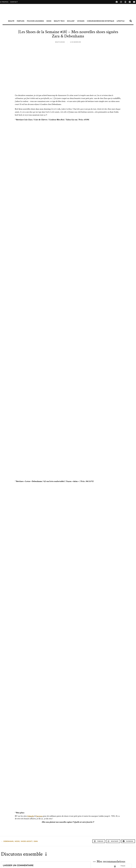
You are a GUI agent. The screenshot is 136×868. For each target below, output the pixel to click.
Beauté (11, 21)
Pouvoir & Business (35, 21)
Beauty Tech (59, 21)
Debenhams (8, 841)
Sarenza (39, 816)
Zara (36, 841)
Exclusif (71, 21)
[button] (131, 21)
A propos (4, 2)
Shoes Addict (27, 841)
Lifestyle (121, 21)
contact (14, 2)
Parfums (21, 21)
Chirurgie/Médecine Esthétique (101, 21)
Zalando (31, 816)
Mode (49, 21)
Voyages (81, 21)
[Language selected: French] (124, 866)
